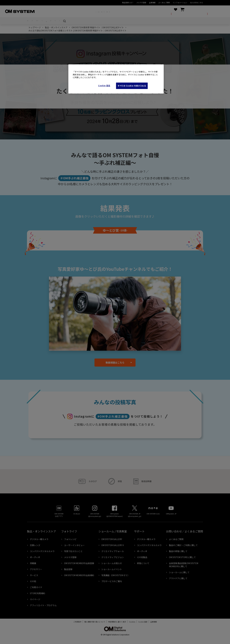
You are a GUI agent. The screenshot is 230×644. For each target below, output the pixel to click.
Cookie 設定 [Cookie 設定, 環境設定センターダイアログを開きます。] (104, 86)
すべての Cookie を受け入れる (132, 86)
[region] (116, 79)
